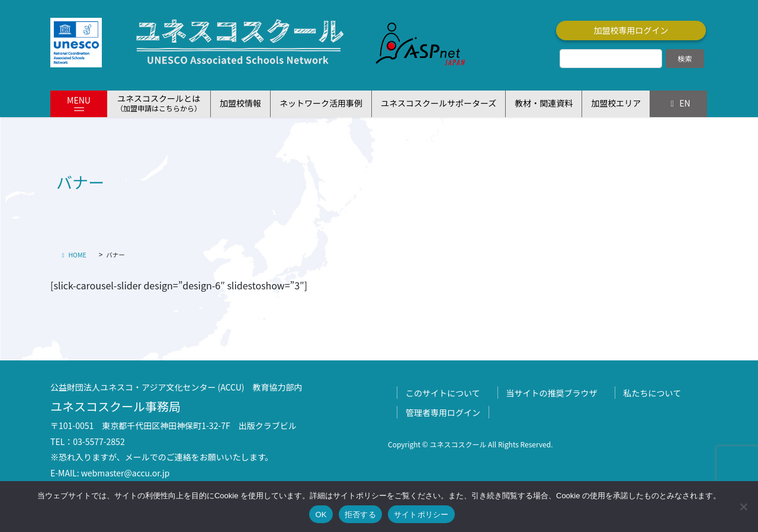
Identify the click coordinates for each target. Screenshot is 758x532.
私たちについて (653, 393)
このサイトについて (443, 393)
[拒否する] (743, 507)
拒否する (360, 515)
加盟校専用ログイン (631, 30)
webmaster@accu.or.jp (126, 473)
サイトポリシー (421, 515)
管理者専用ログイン (443, 412)
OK (321, 515)
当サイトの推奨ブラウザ (552, 393)
